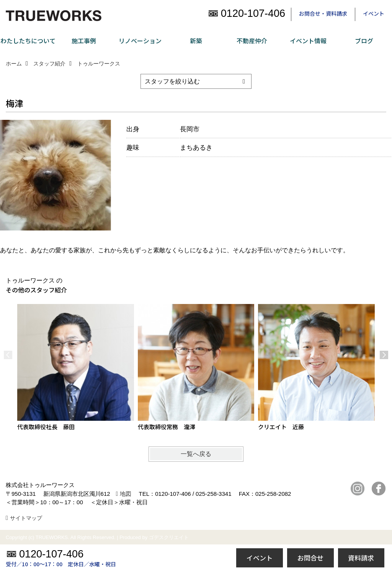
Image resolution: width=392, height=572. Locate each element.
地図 (126, 494)
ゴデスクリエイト (169, 537)
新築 (196, 41)
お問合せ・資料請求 (323, 13)
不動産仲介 (252, 41)
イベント (374, 13)
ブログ (364, 41)
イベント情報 (308, 41)
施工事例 (84, 41)
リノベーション (140, 41)
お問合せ (310, 558)
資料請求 (361, 558)
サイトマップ (26, 518)
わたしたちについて (28, 41)
